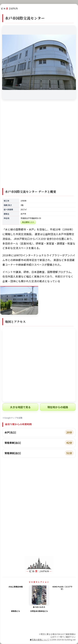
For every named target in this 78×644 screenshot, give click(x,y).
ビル (9, 8)
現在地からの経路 (58, 407)
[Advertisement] (39, 146)
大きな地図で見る (20, 407)
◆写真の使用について (39, 640)
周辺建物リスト (28, 222)
